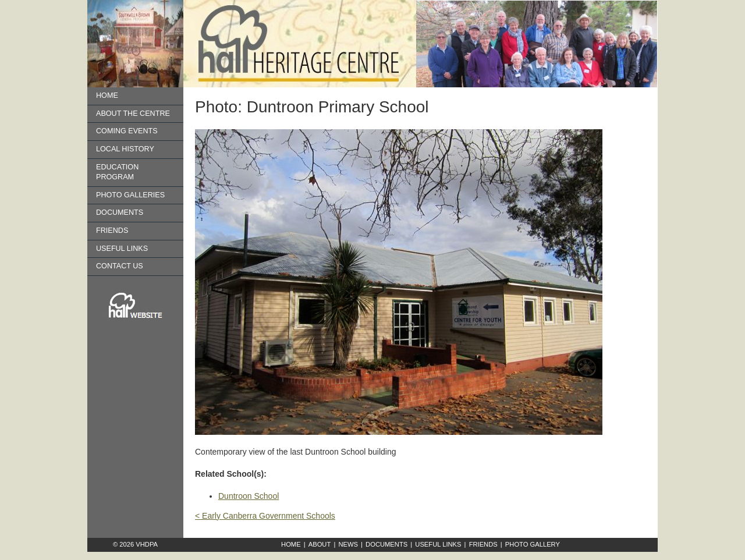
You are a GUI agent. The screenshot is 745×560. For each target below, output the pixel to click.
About (320, 544)
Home (107, 95)
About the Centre (133, 114)
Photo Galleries (130, 195)
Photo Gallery (533, 544)
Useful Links (122, 249)
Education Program (117, 172)
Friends (112, 231)
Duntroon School (249, 496)
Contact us (120, 266)
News (348, 544)
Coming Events (127, 131)
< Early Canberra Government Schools (265, 516)
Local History (125, 149)
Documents (120, 212)
